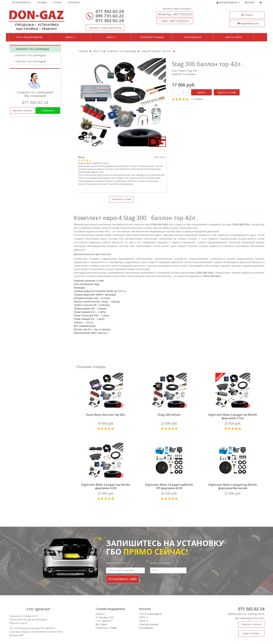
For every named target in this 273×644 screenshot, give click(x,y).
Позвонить (48, 110)
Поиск (247, 15)
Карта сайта (233, 37)
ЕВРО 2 (143, 617)
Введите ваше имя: (116, 563)
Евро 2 (111, 37)
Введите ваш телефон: (162, 563)
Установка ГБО (105, 617)
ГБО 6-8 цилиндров (29, 37)
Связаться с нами (106, 628)
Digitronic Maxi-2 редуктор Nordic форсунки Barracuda (233, 486)
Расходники (193, 37)
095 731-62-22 (110, 16)
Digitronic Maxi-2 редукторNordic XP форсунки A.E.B (169, 486)
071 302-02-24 (110, 11)
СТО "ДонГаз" (104, 621)
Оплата (100, 614)
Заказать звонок (104, 27)
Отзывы (42, 3)
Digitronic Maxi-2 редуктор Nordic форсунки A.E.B (106, 486)
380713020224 (175, 14)
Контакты (74, 3)
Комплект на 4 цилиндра (122, 51)
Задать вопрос (251, 633)
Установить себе (123, 579)
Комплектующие (152, 37)
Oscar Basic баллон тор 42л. (106, 415)
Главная (83, 51)
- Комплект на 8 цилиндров (29, 61)
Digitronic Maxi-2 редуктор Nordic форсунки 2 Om (233, 416)
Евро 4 (70, 37)
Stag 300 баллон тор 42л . (157, 51)
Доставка (101, 624)
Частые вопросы (21, 3)
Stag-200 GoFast (169, 415)
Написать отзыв (121, 199)
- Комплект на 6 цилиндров (29, 55)
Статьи (57, 3)
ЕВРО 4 (97, 51)
